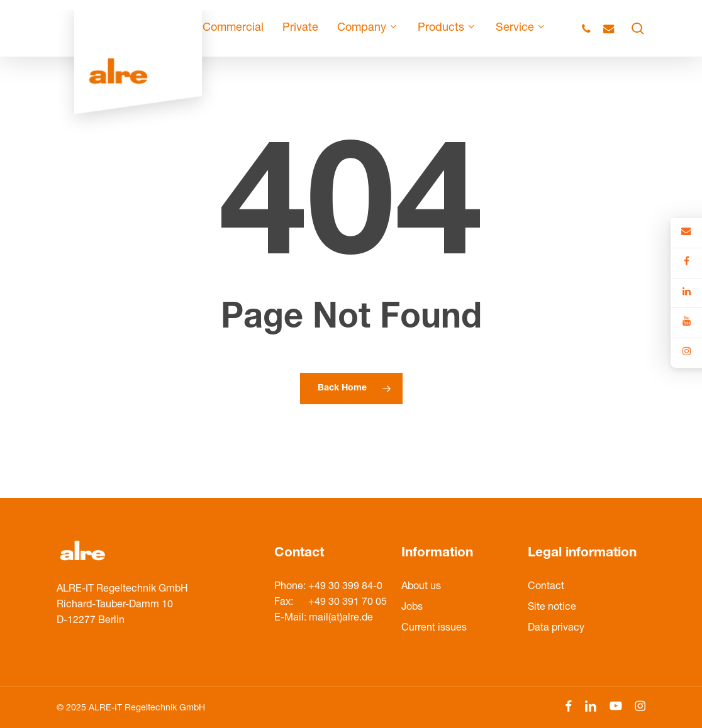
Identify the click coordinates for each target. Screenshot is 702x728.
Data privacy (556, 629)
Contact (546, 587)
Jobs (412, 608)
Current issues (434, 629)
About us (421, 587)
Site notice (552, 608)
